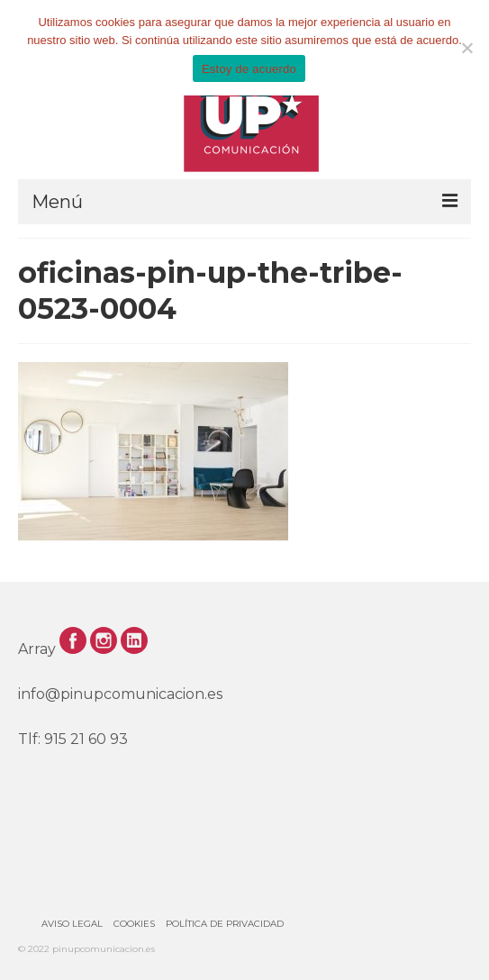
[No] (466, 48)
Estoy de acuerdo (249, 69)
